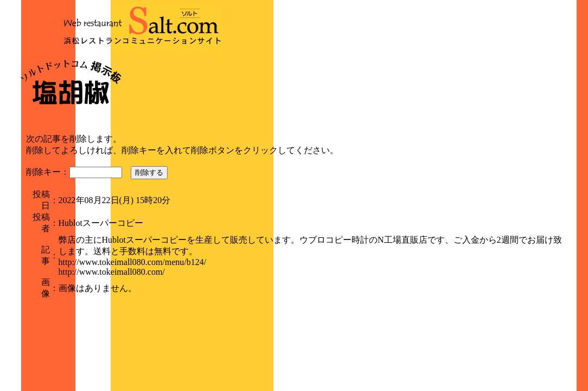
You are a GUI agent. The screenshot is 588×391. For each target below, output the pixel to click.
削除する (149, 172)
